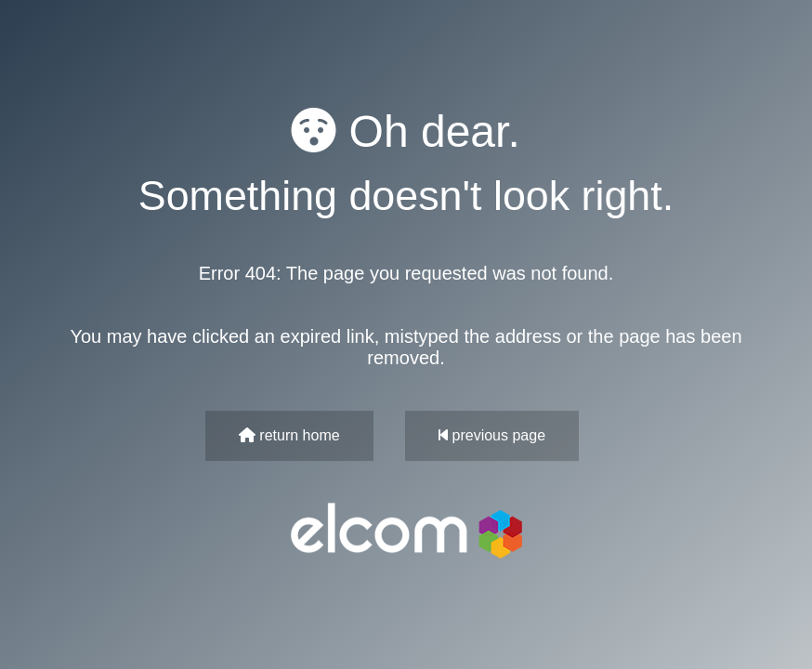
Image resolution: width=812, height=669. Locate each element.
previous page (492, 435)
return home (289, 435)
